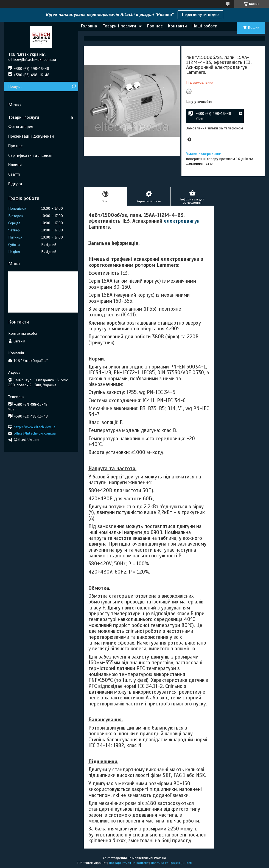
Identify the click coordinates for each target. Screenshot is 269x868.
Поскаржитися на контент (129, 863)
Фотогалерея (21, 127)
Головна (89, 26)
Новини (15, 165)
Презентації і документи (31, 136)
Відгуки (15, 184)
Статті (14, 174)
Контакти (177, 26)
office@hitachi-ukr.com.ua (35, 433)
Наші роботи (205, 26)
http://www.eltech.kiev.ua (35, 427)
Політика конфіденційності (172, 863)
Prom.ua (160, 858)
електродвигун (182, 221)
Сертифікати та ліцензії (30, 155)
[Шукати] (73, 86)
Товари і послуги (119, 26)
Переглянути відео (200, 15)
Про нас (155, 26)
